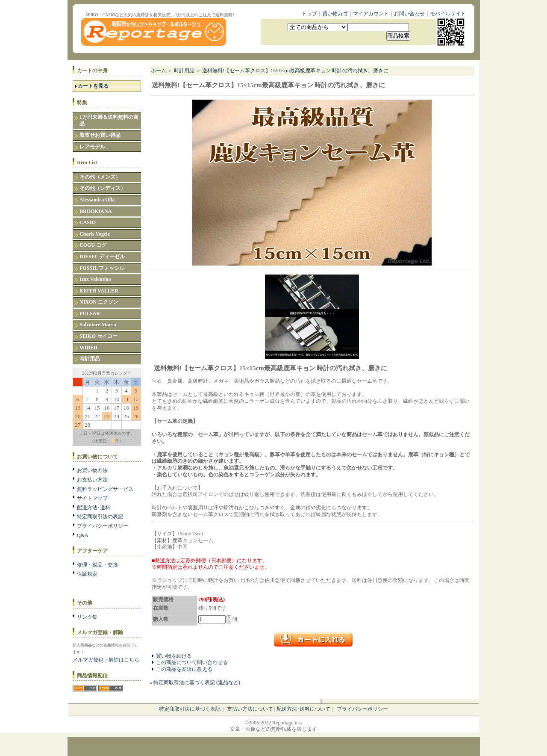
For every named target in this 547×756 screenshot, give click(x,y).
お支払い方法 (92, 480)
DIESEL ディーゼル (102, 257)
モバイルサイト (448, 14)
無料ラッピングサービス (105, 489)
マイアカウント (371, 14)
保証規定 (87, 574)
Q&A (83, 535)
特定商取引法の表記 (100, 517)
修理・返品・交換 (97, 565)
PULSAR (90, 313)
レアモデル (92, 147)
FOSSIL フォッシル (102, 268)
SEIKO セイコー (99, 336)
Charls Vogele (95, 234)
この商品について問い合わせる (192, 662)
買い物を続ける (174, 656)
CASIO (88, 222)
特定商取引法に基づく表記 (190, 709)
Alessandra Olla (97, 200)
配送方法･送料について (303, 709)
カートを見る (93, 86)
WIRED (88, 348)
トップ (309, 14)
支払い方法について (250, 709)
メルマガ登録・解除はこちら (106, 660)
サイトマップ (92, 498)
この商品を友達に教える (184, 669)
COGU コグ (93, 245)
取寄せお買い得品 (100, 135)
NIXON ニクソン (99, 302)
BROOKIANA (96, 211)
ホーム (159, 71)
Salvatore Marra (98, 325)
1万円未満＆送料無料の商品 (109, 121)
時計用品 (90, 359)
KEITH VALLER (99, 291)
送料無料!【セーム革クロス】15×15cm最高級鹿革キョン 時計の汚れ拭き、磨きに (295, 71)
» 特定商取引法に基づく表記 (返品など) (195, 682)
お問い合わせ (409, 14)
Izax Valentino (95, 279)
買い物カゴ (335, 14)
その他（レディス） (103, 188)
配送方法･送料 (94, 508)
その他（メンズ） (100, 177)
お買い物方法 (92, 470)
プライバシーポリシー (103, 526)
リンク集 (87, 617)
